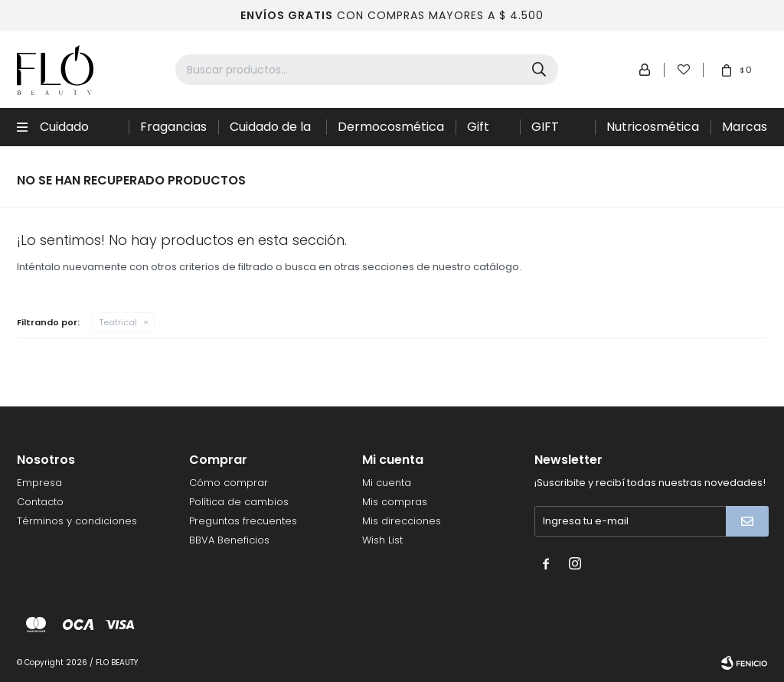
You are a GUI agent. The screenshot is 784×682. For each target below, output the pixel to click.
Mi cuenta (387, 483)
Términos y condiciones (77, 521)
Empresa (39, 483)
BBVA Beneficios (229, 540)
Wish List (382, 540)
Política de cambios (239, 502)
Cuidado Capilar (64, 132)
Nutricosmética (653, 127)
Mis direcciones (402, 521)
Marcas (745, 127)
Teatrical (118, 322)
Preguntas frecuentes (243, 521)
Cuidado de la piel (270, 132)
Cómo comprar (229, 483)
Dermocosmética (391, 127)
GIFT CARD (549, 132)
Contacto (40, 502)
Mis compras (395, 502)
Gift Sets (480, 132)
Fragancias (173, 127)
